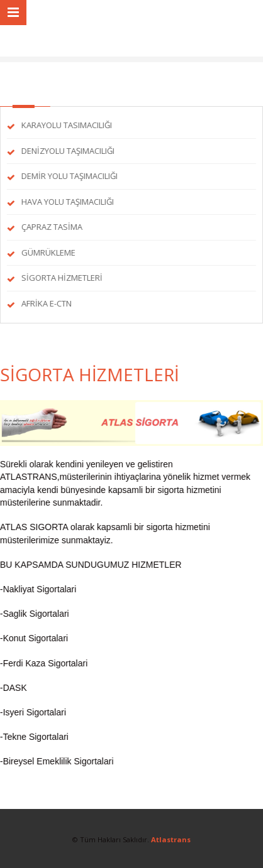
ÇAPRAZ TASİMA (51, 227)
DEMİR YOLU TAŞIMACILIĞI (69, 176)
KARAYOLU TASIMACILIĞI (66, 125)
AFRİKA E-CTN (46, 303)
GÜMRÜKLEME (48, 252)
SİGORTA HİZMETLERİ (61, 278)
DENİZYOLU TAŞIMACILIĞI (67, 151)
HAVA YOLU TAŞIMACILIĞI (67, 202)
